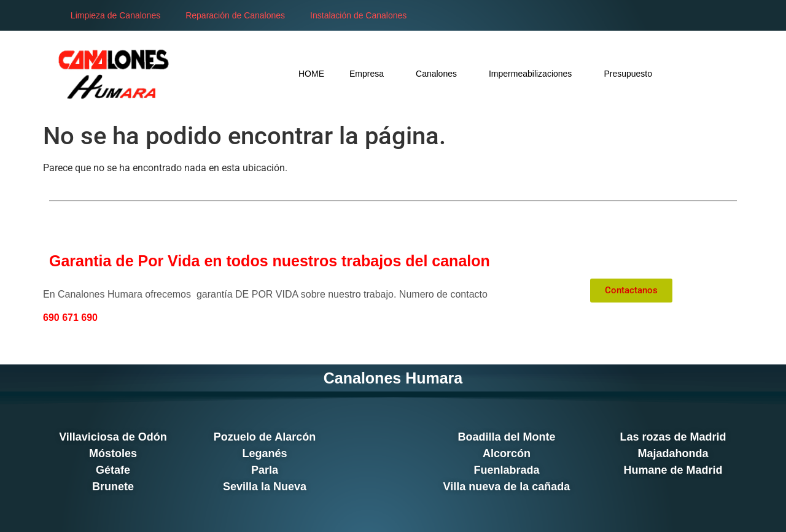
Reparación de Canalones (235, 15)
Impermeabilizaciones (534, 73)
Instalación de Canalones (358, 15)
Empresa (370, 73)
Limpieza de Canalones (115, 15)
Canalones (440, 73)
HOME (311, 74)
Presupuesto (628, 74)
